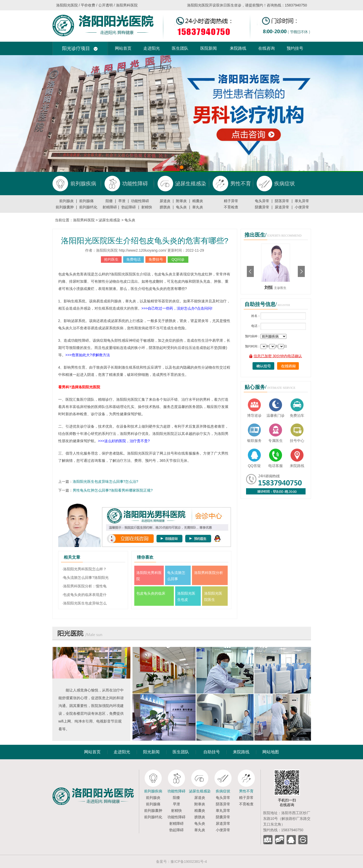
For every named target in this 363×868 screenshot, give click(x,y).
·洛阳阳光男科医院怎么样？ (85, 569)
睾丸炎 (198, 207)
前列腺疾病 (153, 791)
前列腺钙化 (88, 207)
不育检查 (231, 207)
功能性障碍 (140, 201)
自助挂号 (212, 752)
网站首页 (123, 48)
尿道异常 (282, 207)
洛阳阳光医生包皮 (186, 596)
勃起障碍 (129, 207)
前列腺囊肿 (65, 207)
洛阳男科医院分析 (209, 573)
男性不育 (246, 791)
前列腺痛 (86, 201)
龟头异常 (262, 201)
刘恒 (269, 287)
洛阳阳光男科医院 (149, 576)
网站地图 (271, 752)
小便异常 (302, 207)
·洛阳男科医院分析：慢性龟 (85, 586)
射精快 (147, 207)
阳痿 (109, 201)
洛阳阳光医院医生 (213, 596)
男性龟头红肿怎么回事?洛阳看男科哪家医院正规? (113, 490)
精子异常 (231, 201)
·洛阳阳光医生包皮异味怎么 (85, 603)
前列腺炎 (66, 201)
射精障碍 (110, 207)
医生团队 (180, 48)
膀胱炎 (165, 207)
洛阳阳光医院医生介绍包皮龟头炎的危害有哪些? (145, 241)
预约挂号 (295, 48)
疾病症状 (223, 791)
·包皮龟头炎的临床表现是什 (85, 595)
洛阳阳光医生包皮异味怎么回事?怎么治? (106, 482)
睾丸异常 (302, 201)
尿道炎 (165, 201)
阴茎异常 (282, 201)
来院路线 (238, 48)
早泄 (122, 201)
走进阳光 (152, 48)
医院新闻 (209, 48)
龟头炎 (181, 207)
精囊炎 (198, 201)
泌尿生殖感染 (109, 220)
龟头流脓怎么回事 (176, 576)
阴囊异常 (262, 207)
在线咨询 (266, 48)
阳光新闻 (151, 752)
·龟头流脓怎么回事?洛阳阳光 (86, 578)
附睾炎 (181, 201)
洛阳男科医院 (84, 220)
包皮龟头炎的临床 (151, 593)
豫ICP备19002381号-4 (189, 862)
